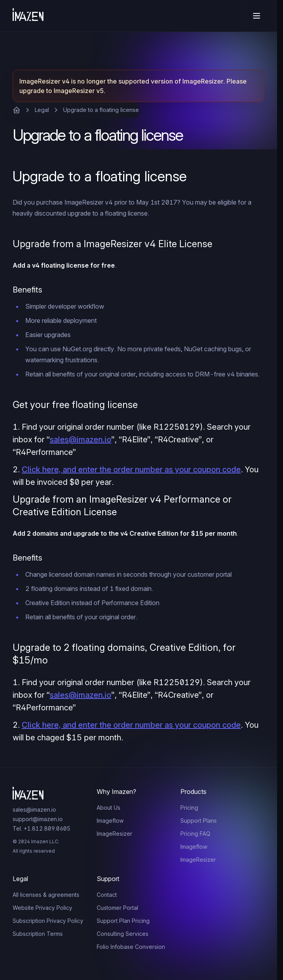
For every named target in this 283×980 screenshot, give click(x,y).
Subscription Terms (38, 934)
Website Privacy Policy (42, 908)
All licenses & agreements (46, 895)
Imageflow (110, 821)
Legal (42, 110)
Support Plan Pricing (123, 921)
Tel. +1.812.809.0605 (41, 828)
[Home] (28, 16)
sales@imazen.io (81, 440)
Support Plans (199, 821)
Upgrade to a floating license (101, 110)
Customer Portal (117, 908)
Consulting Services (123, 934)
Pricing (189, 808)
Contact (107, 895)
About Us (109, 808)
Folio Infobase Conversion (131, 947)
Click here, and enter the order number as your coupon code (131, 470)
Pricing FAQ (195, 834)
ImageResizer (114, 834)
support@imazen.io (38, 819)
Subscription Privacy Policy (48, 921)
